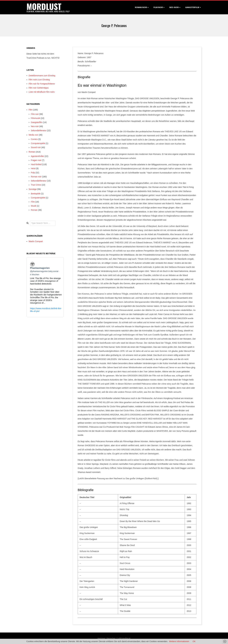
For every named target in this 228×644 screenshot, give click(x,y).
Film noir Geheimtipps (39, 88)
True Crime (36, 185)
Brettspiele (36, 194)
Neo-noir (35, 126)
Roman (32, 152)
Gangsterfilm (192, 7)
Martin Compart (36, 241)
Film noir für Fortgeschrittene (42, 84)
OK (194, 641)
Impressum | (102, 638)
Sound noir (36, 147)
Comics (34, 139)
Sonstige (33, 189)
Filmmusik (36, 118)
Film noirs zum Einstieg (39, 80)
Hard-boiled (36, 164)
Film (31, 110)
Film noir (158, 7)
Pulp (33, 173)
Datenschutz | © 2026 (114, 638)
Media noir (33, 135)
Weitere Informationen (179, 641)
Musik (34, 206)
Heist (33, 168)
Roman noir (141, 7)
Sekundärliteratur (39, 130)
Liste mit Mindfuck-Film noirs (42, 92)
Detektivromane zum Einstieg (42, 76)
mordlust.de (126, 638)
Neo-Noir (174, 7)
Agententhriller (37, 156)
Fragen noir (36, 160)
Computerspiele (38, 143)
